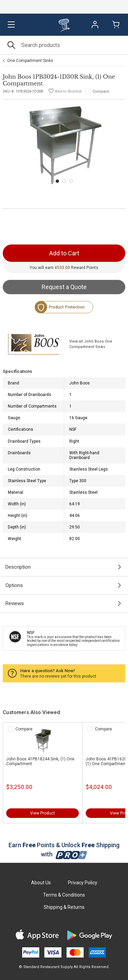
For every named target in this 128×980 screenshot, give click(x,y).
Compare (101, 91)
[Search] (64, 45)
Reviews (15, 603)
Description (18, 567)
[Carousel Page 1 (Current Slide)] (57, 181)
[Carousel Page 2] (64, 181)
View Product (42, 813)
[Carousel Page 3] (71, 181)
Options (14, 585)
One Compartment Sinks (30, 61)
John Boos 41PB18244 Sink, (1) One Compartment (40, 761)
